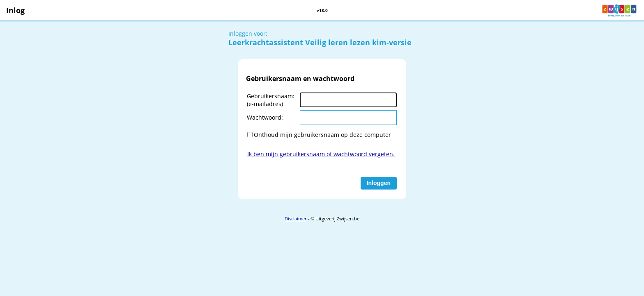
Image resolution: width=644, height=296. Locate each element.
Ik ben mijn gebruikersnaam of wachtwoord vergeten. (321, 154)
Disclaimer (296, 219)
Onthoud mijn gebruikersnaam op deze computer (322, 135)
